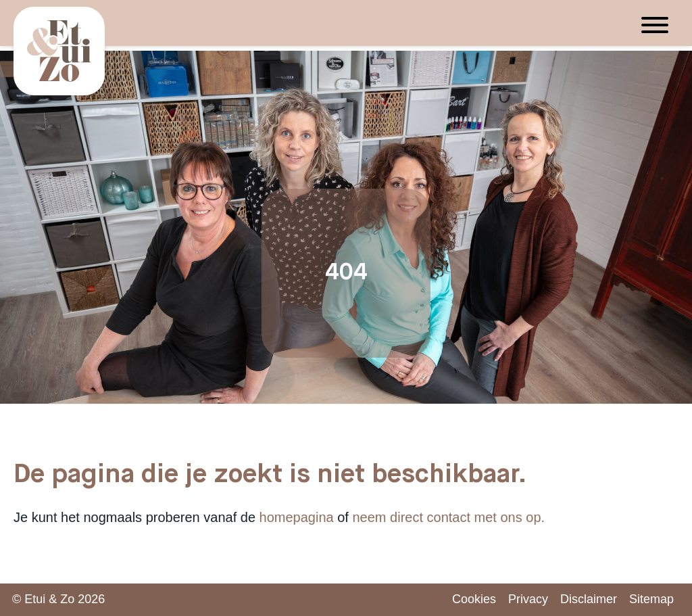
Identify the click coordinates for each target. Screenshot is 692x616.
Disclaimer (589, 599)
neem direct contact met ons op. (449, 517)
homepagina (297, 517)
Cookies (474, 599)
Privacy (528, 599)
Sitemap (651, 599)
